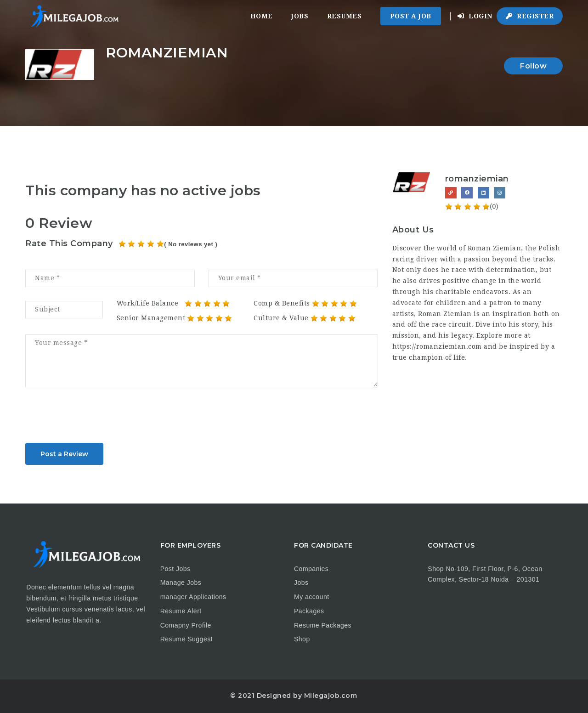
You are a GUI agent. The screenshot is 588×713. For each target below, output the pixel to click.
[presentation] (95, 418)
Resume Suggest (187, 639)
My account (312, 597)
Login (475, 16)
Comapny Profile (186, 625)
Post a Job (411, 16)
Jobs (300, 16)
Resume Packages (323, 625)
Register (530, 16)
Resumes (345, 16)
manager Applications (193, 597)
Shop (302, 639)
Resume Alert (181, 611)
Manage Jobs (181, 583)
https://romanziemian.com (437, 346)
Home (262, 16)
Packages (309, 611)
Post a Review (64, 454)
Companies (311, 569)
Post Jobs (175, 569)
